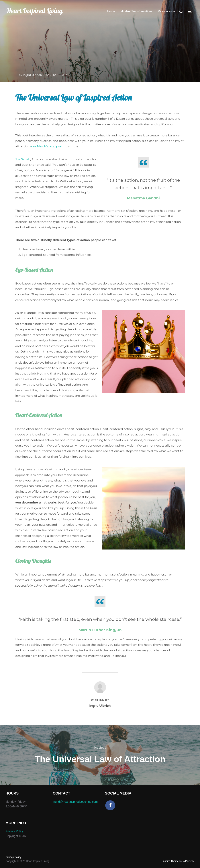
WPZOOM (189, 861)
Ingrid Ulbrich (32, 75)
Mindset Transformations (136, 11)
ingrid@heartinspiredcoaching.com (75, 802)
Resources (167, 11)
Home (111, 11)
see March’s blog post (47, 146)
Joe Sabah (23, 159)
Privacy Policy (15, 831)
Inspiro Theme (171, 861)
